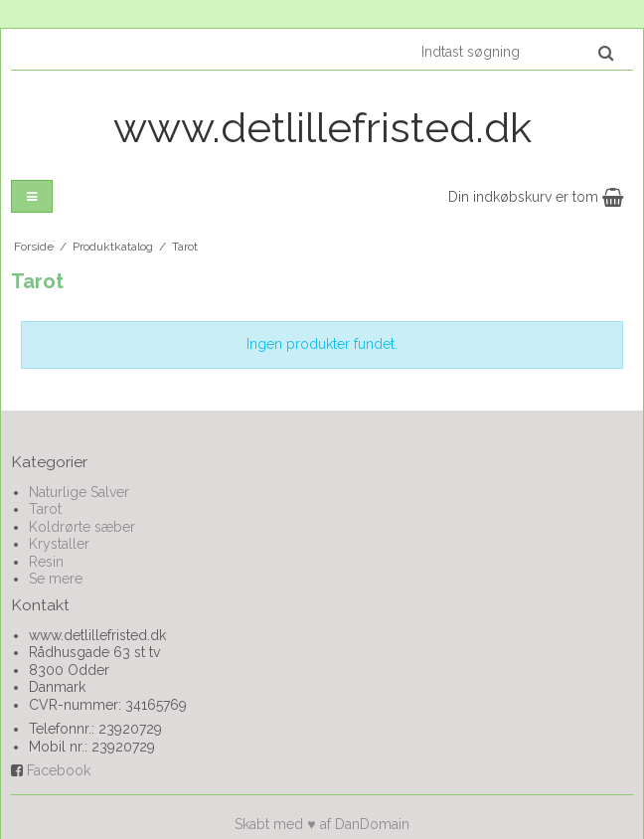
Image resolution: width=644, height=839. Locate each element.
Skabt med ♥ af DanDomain (322, 824)
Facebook (59, 770)
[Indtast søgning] (516, 52)
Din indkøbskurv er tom (536, 197)
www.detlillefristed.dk (322, 128)
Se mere (56, 579)
